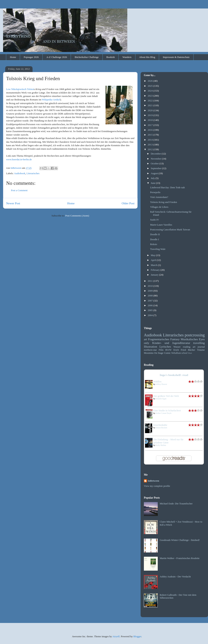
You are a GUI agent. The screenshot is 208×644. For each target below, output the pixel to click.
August (155, 173)
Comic (167, 353)
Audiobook (20, 173)
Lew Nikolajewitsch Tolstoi (20, 89)
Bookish (110, 57)
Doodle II (155, 234)
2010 (151, 286)
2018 (151, 120)
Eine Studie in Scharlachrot (167, 410)
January (155, 275)
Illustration (150, 347)
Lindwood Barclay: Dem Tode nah (167, 187)
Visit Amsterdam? (159, 197)
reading (187, 347)
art (145, 339)
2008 (151, 296)
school (185, 353)
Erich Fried (180, 350)
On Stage (159, 353)
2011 (151, 281)
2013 (151, 145)
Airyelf (116, 636)
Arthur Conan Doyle (164, 413)
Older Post (128, 203)
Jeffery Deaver (161, 384)
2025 (151, 86)
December (156, 154)
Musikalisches (189, 339)
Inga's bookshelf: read (174, 375)
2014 (151, 140)
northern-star (150, 350)
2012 (151, 149)
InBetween (153, 481)
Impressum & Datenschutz (176, 57)
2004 (151, 315)
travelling (199, 343)
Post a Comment (19, 190)
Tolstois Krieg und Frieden (164, 202)
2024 (151, 91)
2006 (151, 305)
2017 (151, 125)
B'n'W (168, 350)
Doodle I (154, 239)
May (153, 255)
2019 (151, 115)
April (154, 260)
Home (13, 57)
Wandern (127, 57)
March (154, 265)
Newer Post (13, 203)
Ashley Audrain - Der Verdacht (175, 577)
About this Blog (147, 57)
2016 (151, 130)
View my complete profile (157, 486)
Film (161, 350)
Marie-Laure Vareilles (161, 225)
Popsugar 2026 (31, 57)
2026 (151, 81)
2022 (151, 101)
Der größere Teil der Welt (166, 396)
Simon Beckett (161, 428)
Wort (190, 353)
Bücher (192, 350)
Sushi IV (154, 220)
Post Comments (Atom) (77, 216)
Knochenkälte (160, 425)
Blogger (137, 636)
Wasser (177, 347)
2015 (151, 135)
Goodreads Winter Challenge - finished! (180, 540)
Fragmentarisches (159, 339)
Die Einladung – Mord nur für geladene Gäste (168, 441)
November (156, 159)
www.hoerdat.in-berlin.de (19, 159)
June (153, 183)
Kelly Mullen (161, 445)
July (153, 178)
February (156, 270)
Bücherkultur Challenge (87, 57)
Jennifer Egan (161, 399)
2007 (151, 301)
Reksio (153, 244)
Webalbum (176, 353)
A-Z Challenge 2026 (57, 57)
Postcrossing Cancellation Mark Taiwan (170, 230)
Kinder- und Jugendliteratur (171, 343)
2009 (151, 291)
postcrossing (195, 335)
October (155, 163)
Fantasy (175, 339)
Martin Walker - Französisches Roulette (180, 558)
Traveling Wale (158, 249)
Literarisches (33, 173)
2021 (151, 105)
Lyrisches (165, 347)
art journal (199, 347)
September (156, 168)
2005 (151, 310)
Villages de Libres (159, 207)
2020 (151, 110)
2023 (151, 96)
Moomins (149, 353)
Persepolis (155, 192)
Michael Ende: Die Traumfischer (176, 504)
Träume (201, 350)
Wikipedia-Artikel (51, 100)
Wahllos (157, 381)
